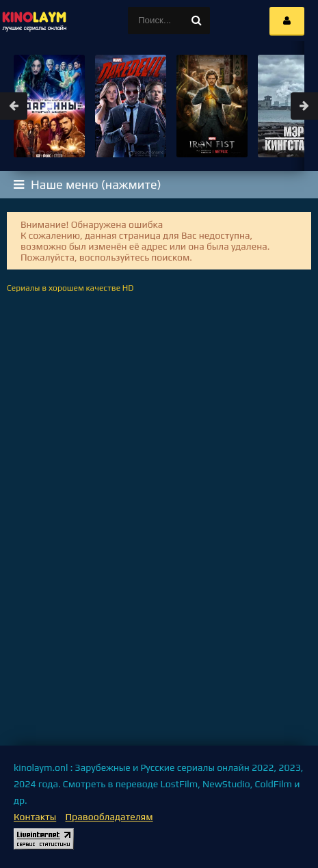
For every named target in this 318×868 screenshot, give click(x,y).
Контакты (35, 817)
